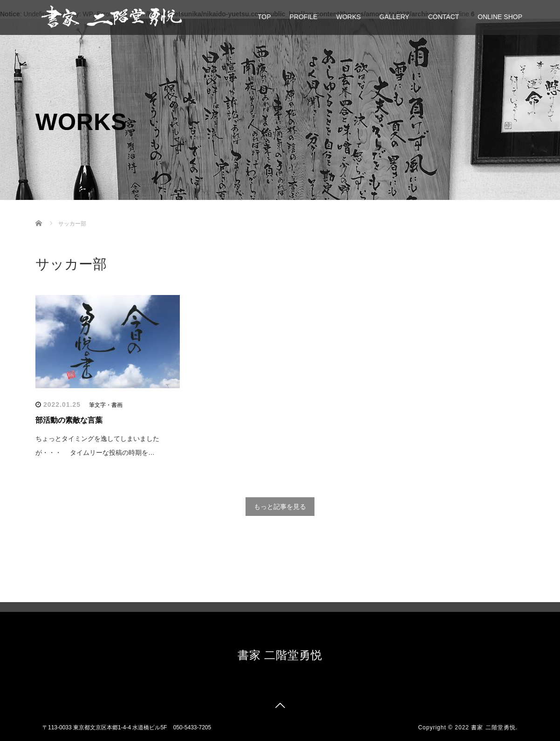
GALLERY (394, 17)
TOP (264, 17)
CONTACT (444, 17)
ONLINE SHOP (500, 17)
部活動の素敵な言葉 (69, 420)
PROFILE (304, 17)
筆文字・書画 (106, 405)
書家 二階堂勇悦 (280, 655)
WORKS (348, 17)
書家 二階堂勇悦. (494, 727)
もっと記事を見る (280, 507)
